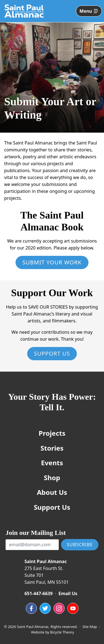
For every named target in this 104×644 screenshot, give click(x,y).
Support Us (52, 353)
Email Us (68, 593)
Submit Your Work (52, 262)
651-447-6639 (39, 593)
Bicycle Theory (62, 632)
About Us (52, 492)
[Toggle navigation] (89, 11)
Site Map (90, 627)
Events (52, 463)
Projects (52, 433)
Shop (52, 478)
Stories (52, 448)
